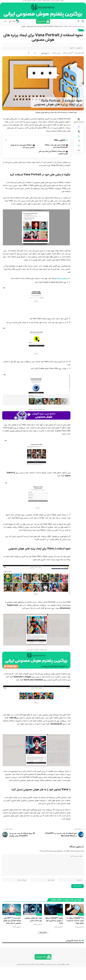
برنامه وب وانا (62, 285)
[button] (82, 27)
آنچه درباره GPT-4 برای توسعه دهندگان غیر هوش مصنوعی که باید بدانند (12, 932)
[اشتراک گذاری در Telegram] (79, 149)
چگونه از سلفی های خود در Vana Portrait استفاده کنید (56, 152)
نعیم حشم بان (21, 977)
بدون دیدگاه (57, 59)
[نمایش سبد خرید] (16, 27)
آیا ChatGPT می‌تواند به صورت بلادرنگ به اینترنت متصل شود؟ (75, 930)
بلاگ (67, 32)
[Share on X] (79, 139)
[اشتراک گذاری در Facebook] (79, 133)
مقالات (62, 32)
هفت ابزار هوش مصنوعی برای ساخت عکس (33, 929)
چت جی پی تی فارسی (77, 32)
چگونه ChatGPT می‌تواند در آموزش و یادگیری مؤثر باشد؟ (56, 930)
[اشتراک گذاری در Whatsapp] (79, 144)
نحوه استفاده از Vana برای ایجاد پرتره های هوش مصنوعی (53, 159)
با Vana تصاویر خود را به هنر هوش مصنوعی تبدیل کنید (23, 152)
